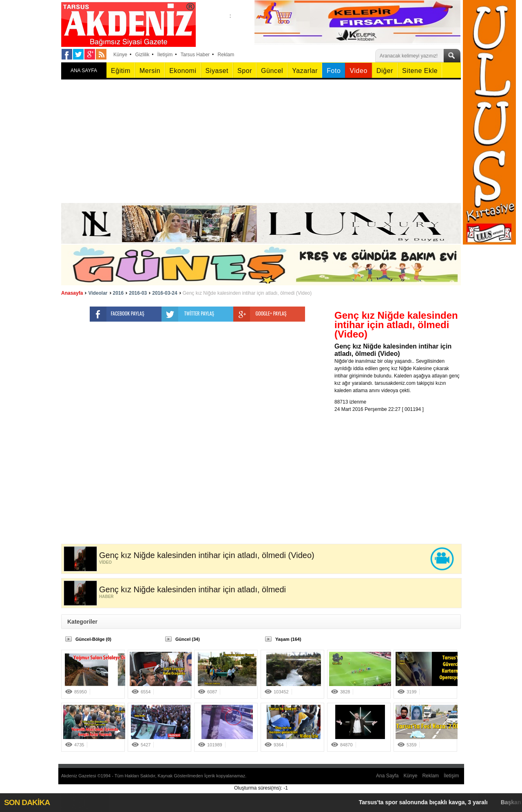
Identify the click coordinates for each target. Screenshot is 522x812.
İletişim (165, 55)
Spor (245, 71)
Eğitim (121, 71)
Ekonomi (183, 71)
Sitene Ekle (420, 71)
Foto (334, 71)
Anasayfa (72, 293)
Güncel (272, 71)
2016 (118, 293)
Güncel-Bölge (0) (93, 639)
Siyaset (217, 71)
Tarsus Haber (195, 55)
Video (358, 71)
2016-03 (138, 293)
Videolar (98, 293)
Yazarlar (305, 71)
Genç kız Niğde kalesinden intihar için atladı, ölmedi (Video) (247, 293)
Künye (120, 55)
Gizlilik (143, 55)
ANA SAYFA (84, 71)
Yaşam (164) (288, 639)
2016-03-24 (165, 293)
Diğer (385, 71)
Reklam (226, 55)
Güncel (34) (188, 639)
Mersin (150, 71)
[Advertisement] (261, 142)
